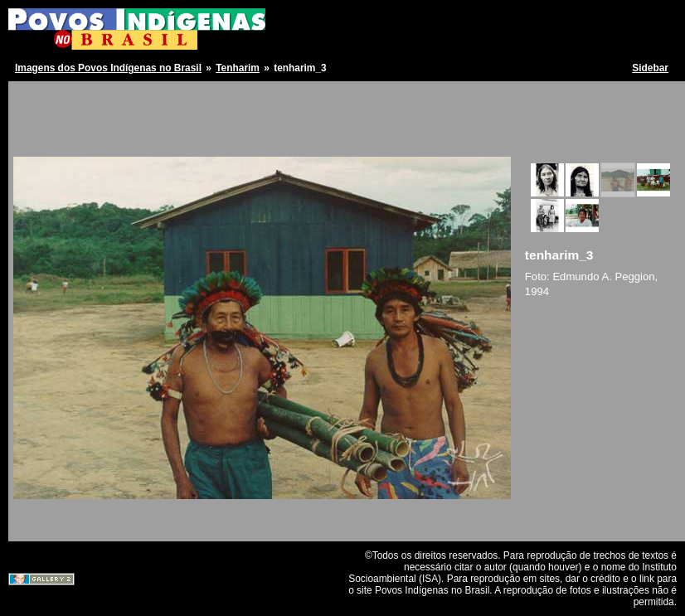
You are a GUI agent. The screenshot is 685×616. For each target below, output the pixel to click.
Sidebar (650, 68)
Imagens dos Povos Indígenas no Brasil (108, 68)
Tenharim (238, 68)
